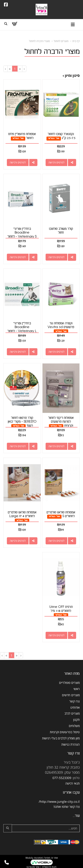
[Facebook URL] (6, 5)
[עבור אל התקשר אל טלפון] (7, 862)
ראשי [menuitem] (77, 689)
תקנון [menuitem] (76, 720)
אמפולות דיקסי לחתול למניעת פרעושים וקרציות (61, 422)
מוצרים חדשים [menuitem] (71, 695)
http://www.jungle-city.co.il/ (59, 801)
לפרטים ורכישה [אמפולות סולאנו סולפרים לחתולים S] (56, 541)
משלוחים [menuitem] (74, 726)
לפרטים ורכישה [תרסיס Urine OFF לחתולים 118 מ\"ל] (56, 635)
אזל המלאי (54, 138)
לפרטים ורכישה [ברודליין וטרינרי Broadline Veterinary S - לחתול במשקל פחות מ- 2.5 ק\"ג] (18, 257)
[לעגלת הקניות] (14, 24)
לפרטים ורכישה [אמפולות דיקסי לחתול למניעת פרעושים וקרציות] (56, 446)
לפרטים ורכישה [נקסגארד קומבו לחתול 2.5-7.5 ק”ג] (56, 162)
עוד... (76, 816)
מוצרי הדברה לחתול (39, 41)
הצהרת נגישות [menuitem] (70, 744)
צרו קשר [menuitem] (74, 701)
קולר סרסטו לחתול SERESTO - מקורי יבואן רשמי (22, 422)
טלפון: (76, 778)
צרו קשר (73, 753)
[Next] (10, 69)
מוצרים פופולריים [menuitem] (69, 683)
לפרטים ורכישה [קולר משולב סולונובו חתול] (56, 257)
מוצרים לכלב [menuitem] (72, 713)
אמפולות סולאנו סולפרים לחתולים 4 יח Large (22, 514)
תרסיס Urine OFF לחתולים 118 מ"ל (61, 609)
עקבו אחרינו (71, 792)
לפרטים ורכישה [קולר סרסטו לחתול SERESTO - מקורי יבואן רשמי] (18, 446)
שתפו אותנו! (61, 807)
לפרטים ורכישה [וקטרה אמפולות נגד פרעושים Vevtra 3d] (56, 352)
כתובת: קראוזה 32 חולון (63, 767)
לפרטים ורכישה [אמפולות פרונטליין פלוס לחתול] (18, 162)
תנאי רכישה (72, 783)
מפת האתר (72, 674)
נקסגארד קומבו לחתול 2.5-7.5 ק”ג (62, 136)
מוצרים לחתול (61, 41)
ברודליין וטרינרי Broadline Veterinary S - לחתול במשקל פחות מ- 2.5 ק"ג (22, 235)
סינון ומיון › (71, 75)
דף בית (76, 41)
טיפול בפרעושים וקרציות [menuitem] (65, 732)
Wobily (29, 858)
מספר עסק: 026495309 (62, 772)
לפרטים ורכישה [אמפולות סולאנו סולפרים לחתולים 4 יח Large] (18, 541)
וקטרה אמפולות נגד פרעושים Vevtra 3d (61, 325)
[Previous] (20, 69)
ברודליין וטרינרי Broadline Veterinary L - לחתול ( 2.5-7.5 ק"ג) (22, 329)
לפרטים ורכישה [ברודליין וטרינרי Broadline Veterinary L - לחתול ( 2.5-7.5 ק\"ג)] (18, 352)
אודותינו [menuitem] (75, 707)
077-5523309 (62, 778)
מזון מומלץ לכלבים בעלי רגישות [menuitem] (61, 738)
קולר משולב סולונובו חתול (61, 231)
